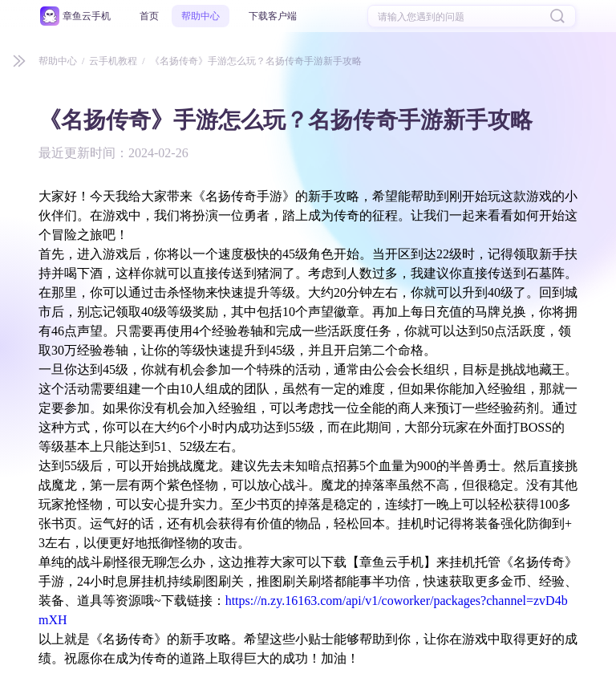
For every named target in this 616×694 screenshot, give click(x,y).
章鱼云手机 (87, 16)
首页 (149, 16)
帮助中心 (201, 16)
